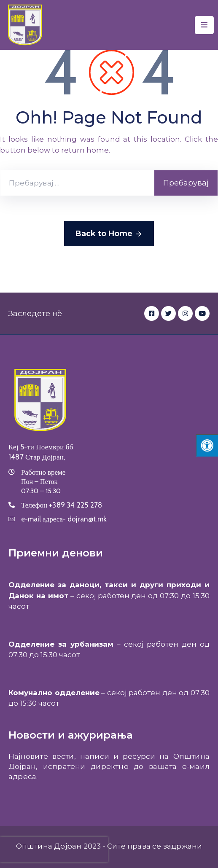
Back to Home (109, 234)
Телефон (62, 505)
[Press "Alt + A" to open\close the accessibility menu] (207, 445)
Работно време (43, 472)
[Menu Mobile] (204, 25)
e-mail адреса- (64, 519)
